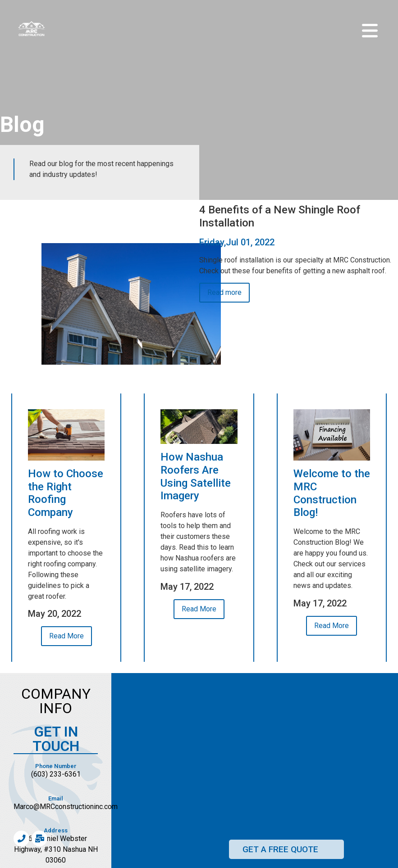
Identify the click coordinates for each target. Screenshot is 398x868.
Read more (224, 292)
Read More (66, 636)
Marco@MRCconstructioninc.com (66, 807)
